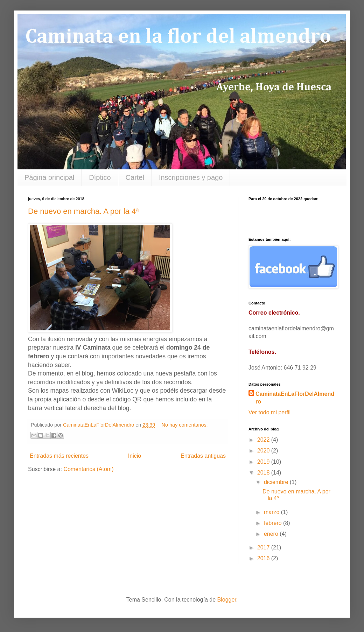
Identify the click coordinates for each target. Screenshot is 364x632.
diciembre (277, 482)
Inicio (135, 456)
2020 (264, 451)
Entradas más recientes (59, 456)
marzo (272, 512)
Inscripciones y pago (191, 177)
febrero (274, 523)
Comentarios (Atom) (88, 469)
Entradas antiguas (203, 456)
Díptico (100, 177)
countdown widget (292, 216)
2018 (264, 473)
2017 (264, 547)
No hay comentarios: (185, 425)
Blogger (227, 600)
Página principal (49, 177)
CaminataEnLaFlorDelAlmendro (295, 398)
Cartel (135, 177)
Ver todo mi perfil (269, 412)
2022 (264, 440)
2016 (264, 558)
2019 (264, 462)
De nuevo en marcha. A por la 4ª (83, 211)
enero (272, 534)
